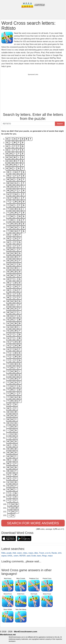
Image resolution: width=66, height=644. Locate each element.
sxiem (19, 553)
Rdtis (3, 553)
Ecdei (34, 556)
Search (60, 124)
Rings (44, 556)
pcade (9, 553)
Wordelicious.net (8, 635)
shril (60, 553)
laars (39, 556)
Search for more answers (33, 523)
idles (36, 553)
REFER (22, 556)
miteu (25, 553)
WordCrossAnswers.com (26, 632)
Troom (42, 553)
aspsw (4, 556)
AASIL (10, 556)
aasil (29, 556)
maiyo (31, 553)
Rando (54, 553)
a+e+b (48, 553)
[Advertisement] (33, 93)
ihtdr (14, 553)
